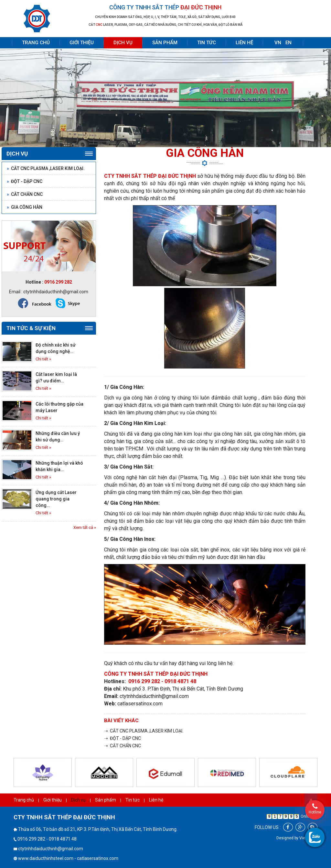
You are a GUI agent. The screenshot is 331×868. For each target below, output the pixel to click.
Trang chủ (36, 43)
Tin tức (207, 43)
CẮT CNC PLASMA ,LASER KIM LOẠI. (46, 168)
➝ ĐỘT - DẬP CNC (123, 738)
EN (288, 43)
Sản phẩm (165, 43)
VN (278, 43)
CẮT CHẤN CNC (25, 194)
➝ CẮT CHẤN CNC (123, 746)
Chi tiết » (43, 359)
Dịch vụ (123, 43)
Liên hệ (244, 43)
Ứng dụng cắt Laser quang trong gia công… (56, 499)
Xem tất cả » (85, 527)
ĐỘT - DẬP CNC (25, 181)
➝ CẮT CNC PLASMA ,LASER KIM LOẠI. (144, 731)
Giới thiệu (82, 43)
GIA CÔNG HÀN (25, 207)
